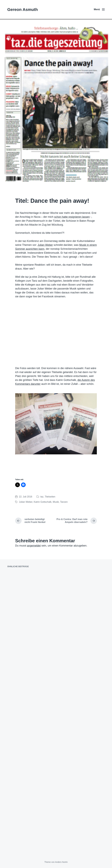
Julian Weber (45, 245)
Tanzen (64, 502)
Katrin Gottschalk (43, 502)
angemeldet (34, 546)
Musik (56, 502)
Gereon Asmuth (23, 10)
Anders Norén (61, 862)
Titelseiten (50, 497)
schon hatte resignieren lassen (72, 217)
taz (42, 497)
